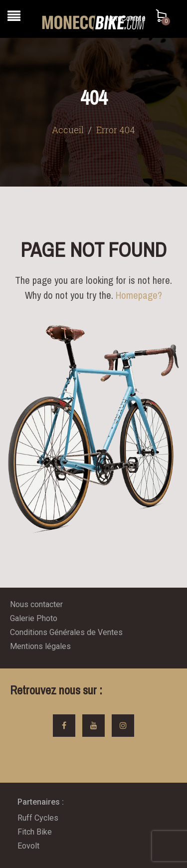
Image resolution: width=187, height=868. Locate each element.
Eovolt (28, 846)
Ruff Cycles (38, 818)
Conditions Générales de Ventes (66, 632)
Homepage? (139, 295)
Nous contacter (36, 604)
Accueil (68, 130)
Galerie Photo (34, 618)
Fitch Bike (35, 832)
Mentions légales (40, 646)
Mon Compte (126, 18)
